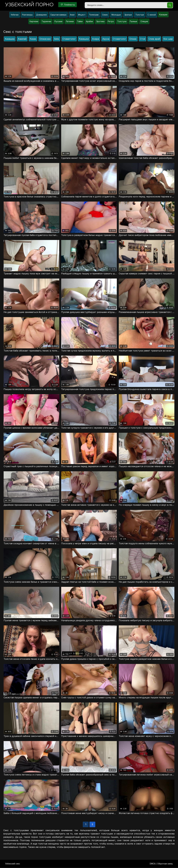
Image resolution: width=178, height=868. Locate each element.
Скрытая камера (58, 15)
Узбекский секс (13, 864)
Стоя (143, 39)
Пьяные (133, 22)
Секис (105, 15)
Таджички (46, 22)
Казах (33, 39)
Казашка (10, 39)
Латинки (70, 22)
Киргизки (34, 22)
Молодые (116, 15)
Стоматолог (119, 39)
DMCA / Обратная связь (161, 864)
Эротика (100, 22)
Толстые (140, 15)
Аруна (106, 39)
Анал (72, 15)
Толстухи (122, 22)
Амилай (22, 39)
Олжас (133, 39)
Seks (57, 39)
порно (30, 5)
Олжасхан (45, 39)
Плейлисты (68, 5)
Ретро (111, 22)
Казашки (163, 15)
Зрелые (128, 15)
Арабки (89, 22)
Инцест (82, 15)
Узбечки (15, 15)
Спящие (144, 22)
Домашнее (41, 15)
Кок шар (168, 39)
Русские (58, 22)
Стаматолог (69, 39)
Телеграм (94, 15)
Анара (96, 39)
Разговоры (27, 15)
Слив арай (154, 39)
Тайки (80, 22)
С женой (152, 15)
